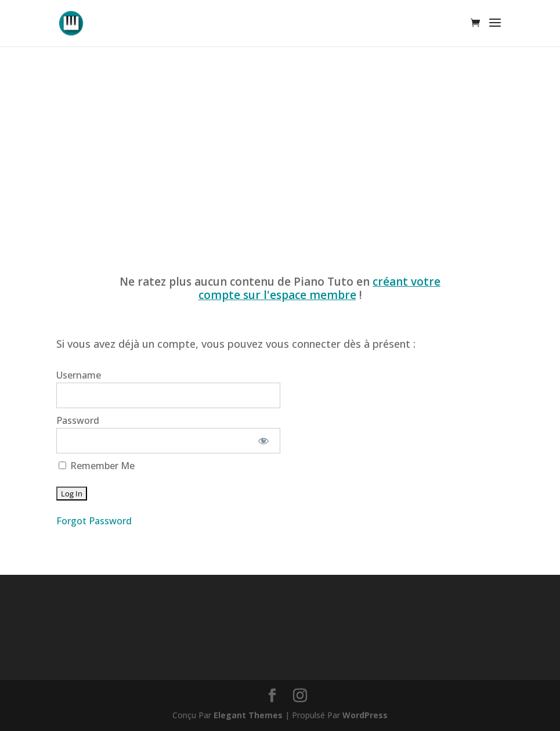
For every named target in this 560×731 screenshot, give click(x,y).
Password (78, 420)
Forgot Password (94, 521)
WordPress (365, 715)
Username (79, 375)
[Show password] (263, 441)
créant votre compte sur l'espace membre (320, 289)
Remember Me (97, 466)
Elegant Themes (248, 715)
